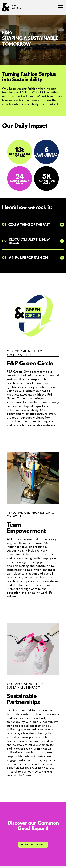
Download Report (33, 845)
